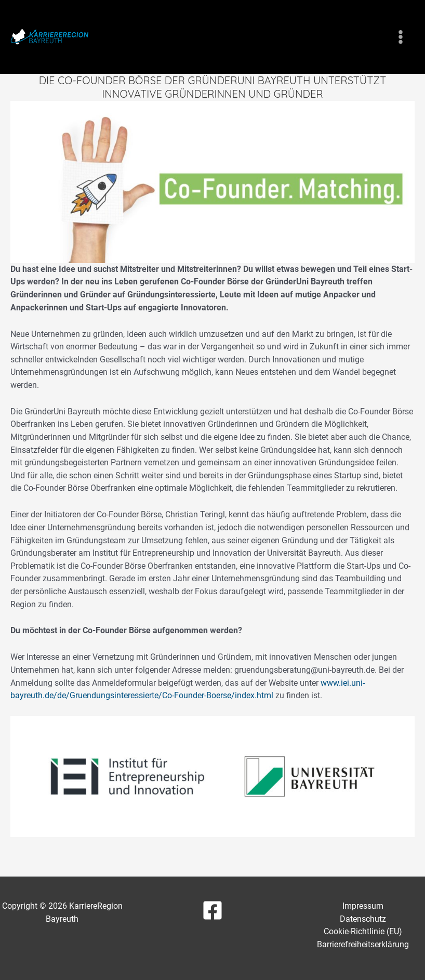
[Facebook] (212, 910)
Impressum (363, 906)
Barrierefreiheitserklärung (363, 944)
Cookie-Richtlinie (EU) (363, 931)
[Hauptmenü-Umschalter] (400, 37)
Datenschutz (363, 919)
